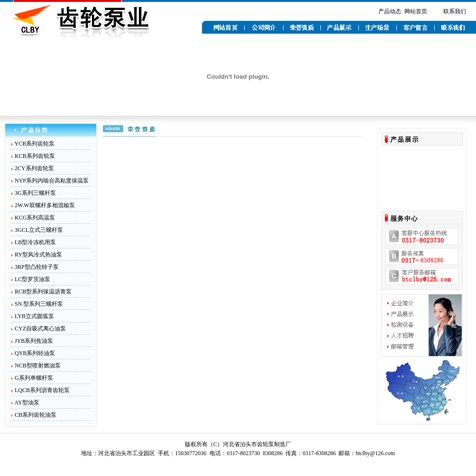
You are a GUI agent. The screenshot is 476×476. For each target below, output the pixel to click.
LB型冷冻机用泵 (35, 242)
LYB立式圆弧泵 (34, 316)
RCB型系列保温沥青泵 (43, 292)
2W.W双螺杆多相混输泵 (45, 205)
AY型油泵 (27, 403)
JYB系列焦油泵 (34, 341)
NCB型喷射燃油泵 (38, 366)
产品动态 (390, 11)
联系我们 (455, 11)
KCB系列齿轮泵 (35, 156)
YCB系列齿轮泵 (35, 144)
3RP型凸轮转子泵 (37, 267)
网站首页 (416, 11)
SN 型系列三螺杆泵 (39, 304)
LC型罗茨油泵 (32, 279)
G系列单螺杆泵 (34, 378)
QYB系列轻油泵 (35, 353)
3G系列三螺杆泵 (35, 193)
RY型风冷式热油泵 (38, 255)
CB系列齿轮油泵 (36, 415)
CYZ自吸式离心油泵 (40, 329)
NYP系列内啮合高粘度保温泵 (52, 181)
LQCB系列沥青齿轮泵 (42, 390)
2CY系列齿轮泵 (34, 168)
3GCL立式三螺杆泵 (39, 230)
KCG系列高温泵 (35, 218)
